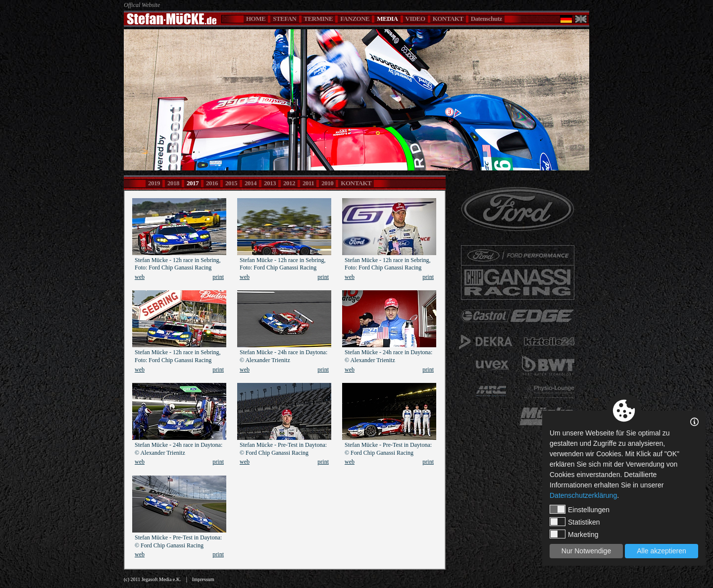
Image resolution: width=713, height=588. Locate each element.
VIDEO (415, 19)
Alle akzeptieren (662, 551)
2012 (289, 183)
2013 (270, 183)
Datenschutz (486, 19)
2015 (231, 183)
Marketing (574, 534)
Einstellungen (580, 509)
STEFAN (284, 19)
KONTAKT (448, 19)
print (218, 277)
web (140, 277)
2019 (154, 183)
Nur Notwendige (586, 551)
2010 (327, 183)
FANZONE (355, 19)
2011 (308, 183)
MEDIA (387, 19)
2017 (193, 183)
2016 (212, 183)
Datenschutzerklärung (583, 495)
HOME (256, 19)
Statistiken (575, 522)
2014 (251, 183)
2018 (173, 183)
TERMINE (319, 19)
